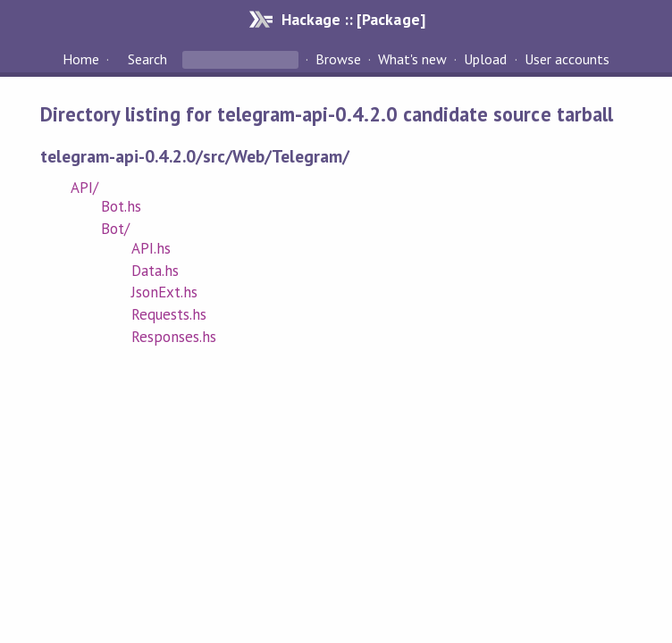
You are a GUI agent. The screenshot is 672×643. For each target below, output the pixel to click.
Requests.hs (169, 314)
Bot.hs (121, 206)
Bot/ (115, 229)
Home (81, 59)
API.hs (151, 248)
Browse (338, 59)
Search (147, 59)
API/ (84, 188)
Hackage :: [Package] (353, 19)
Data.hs (155, 271)
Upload (485, 59)
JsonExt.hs (164, 292)
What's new (412, 59)
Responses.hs (174, 337)
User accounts (567, 59)
